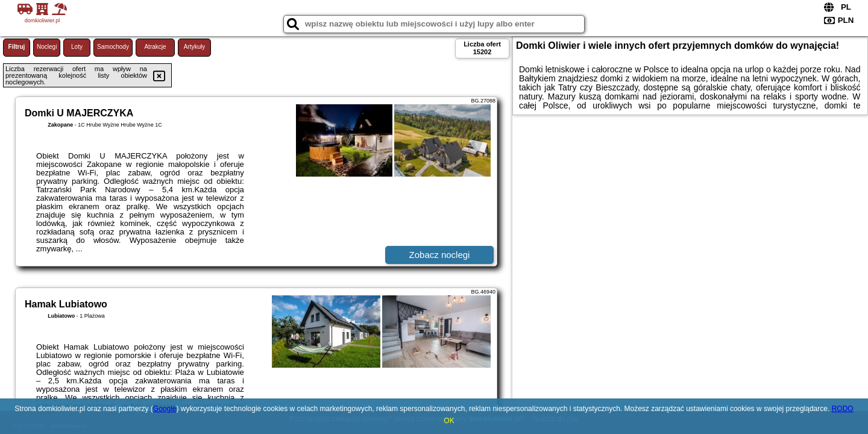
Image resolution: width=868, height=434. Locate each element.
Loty (77, 47)
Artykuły (195, 47)
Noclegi (47, 47)
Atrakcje (155, 47)
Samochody (113, 47)
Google (165, 409)
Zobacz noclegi (440, 255)
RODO (843, 409)
